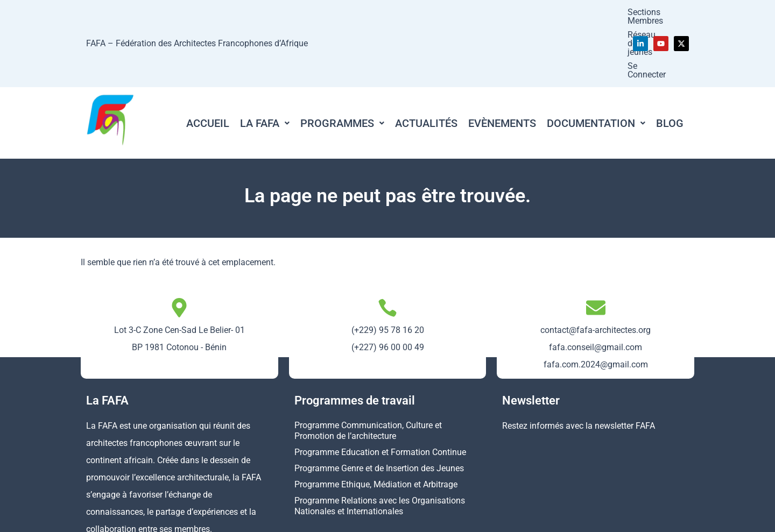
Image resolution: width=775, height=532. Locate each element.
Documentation (596, 62)
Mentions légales (485, 517)
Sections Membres (439, 13)
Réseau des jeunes (521, 13)
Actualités (426, 62)
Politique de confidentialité (579, 517)
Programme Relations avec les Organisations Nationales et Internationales (380, 445)
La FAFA (265, 62)
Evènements (502, 62)
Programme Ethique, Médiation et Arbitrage (376, 423)
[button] (265, 62)
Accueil (208, 62)
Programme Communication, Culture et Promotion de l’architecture (368, 369)
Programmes (342, 62)
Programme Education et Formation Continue (380, 391)
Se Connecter (592, 13)
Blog (670, 62)
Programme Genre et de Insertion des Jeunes (379, 407)
